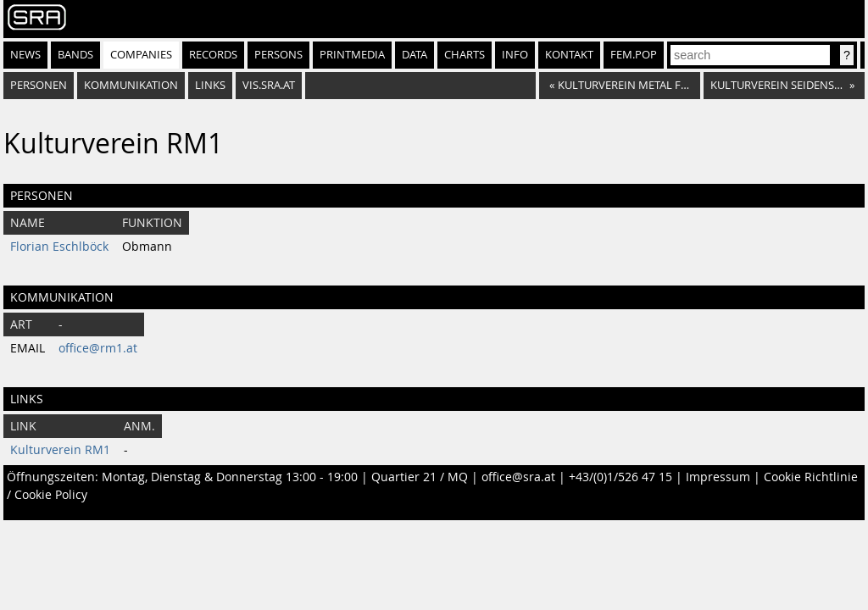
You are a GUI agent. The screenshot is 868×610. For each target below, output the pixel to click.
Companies (141, 55)
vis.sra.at (269, 85)
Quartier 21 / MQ (420, 477)
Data (415, 55)
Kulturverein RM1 (60, 450)
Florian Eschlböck (59, 247)
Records (213, 55)
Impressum (718, 477)
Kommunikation (131, 85)
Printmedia (352, 55)
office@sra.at (518, 477)
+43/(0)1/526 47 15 (620, 477)
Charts (465, 55)
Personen (39, 85)
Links (210, 85)
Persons (278, 55)
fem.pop (634, 55)
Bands (75, 55)
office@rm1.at (98, 348)
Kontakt (569, 55)
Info (515, 55)
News (25, 55)
